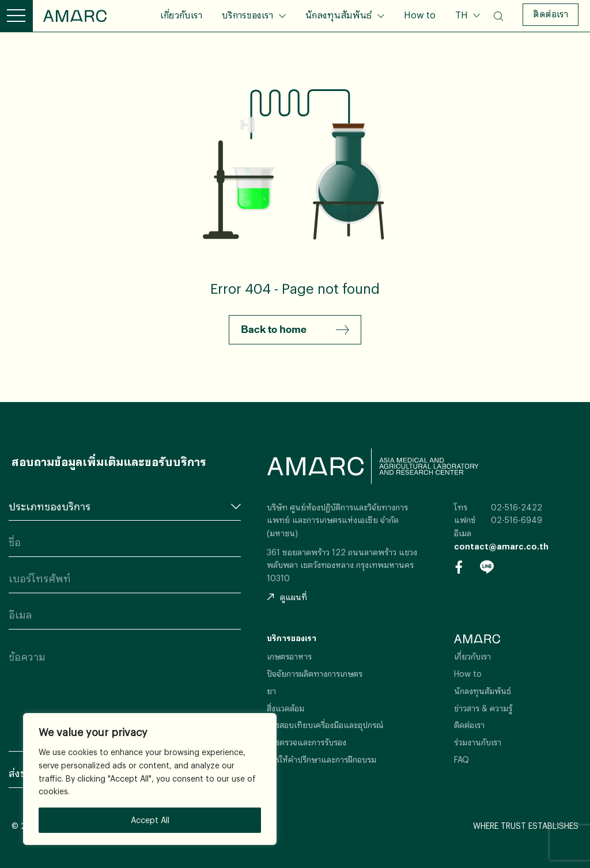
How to (420, 15)
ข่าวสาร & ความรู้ (483, 708)
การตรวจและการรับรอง (307, 742)
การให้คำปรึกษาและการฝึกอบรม (322, 759)
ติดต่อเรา (551, 14)
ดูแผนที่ (287, 597)
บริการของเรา (247, 15)
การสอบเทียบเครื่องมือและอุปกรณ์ (325, 725)
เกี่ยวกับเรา (181, 15)
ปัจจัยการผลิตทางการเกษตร (315, 674)
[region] (150, 779)
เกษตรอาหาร (289, 656)
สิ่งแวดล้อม (285, 708)
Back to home (295, 330)
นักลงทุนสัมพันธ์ (339, 15)
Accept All (150, 820)
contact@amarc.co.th (501, 546)
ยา (271, 691)
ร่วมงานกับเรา (478, 742)
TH (463, 15)
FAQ (462, 759)
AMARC (75, 16)
